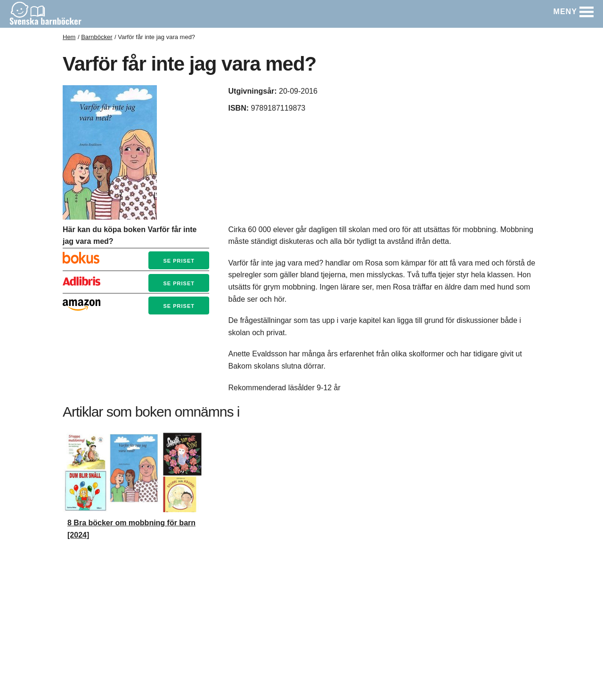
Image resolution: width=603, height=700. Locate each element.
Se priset (179, 261)
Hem (69, 37)
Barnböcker (97, 37)
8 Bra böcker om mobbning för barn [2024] (131, 529)
